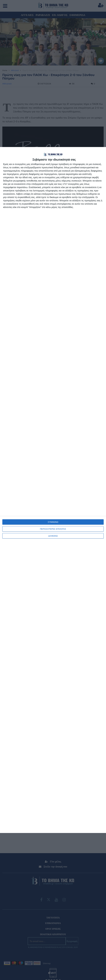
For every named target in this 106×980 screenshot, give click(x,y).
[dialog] (53, 490)
